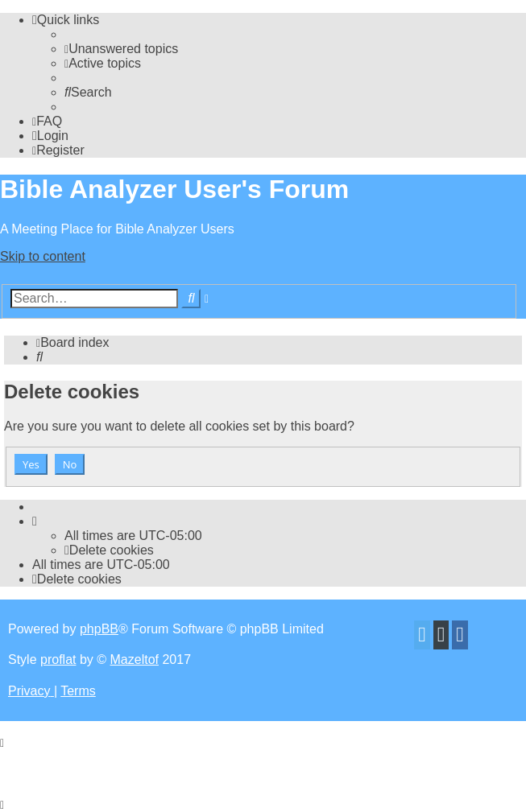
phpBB (99, 629)
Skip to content (43, 256)
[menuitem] (121, 49)
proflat (58, 659)
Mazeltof (135, 659)
